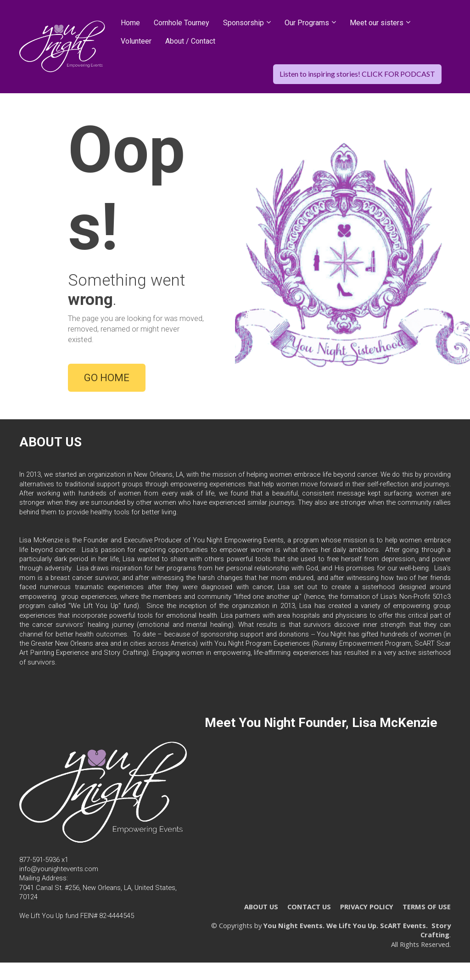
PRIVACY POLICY (367, 911)
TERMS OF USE (427, 911)
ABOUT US (261, 911)
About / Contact (190, 41)
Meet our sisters (377, 23)
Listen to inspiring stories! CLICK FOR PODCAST (357, 74)
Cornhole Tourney (182, 23)
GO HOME (107, 380)
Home (130, 23)
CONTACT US (309, 911)
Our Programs (307, 23)
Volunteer (136, 41)
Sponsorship (243, 23)
